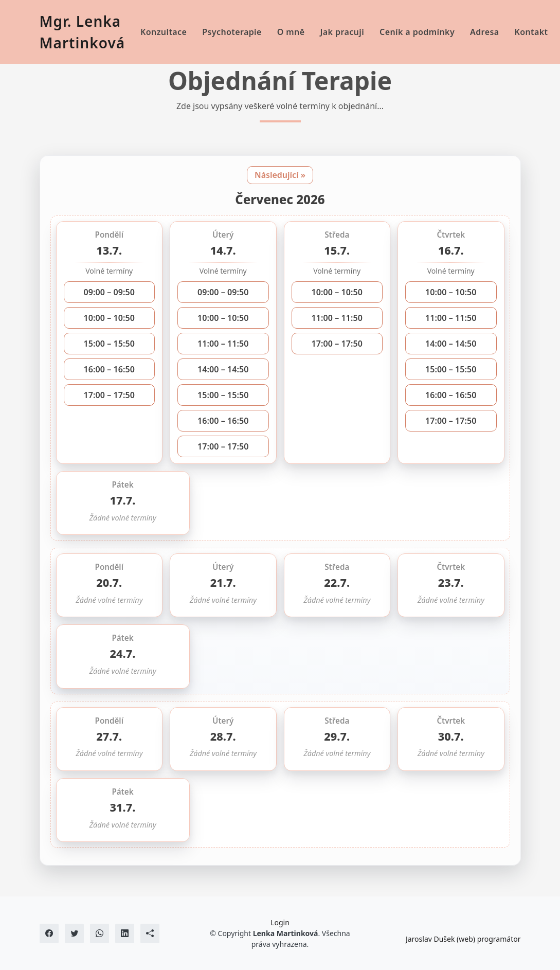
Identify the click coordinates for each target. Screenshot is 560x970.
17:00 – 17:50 (109, 395)
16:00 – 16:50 (109, 369)
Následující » (280, 175)
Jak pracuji (342, 32)
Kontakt (531, 32)
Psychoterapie (232, 32)
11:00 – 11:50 (223, 344)
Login (280, 922)
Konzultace (164, 32)
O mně (291, 32)
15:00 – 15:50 (109, 344)
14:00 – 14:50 (223, 369)
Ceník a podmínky (417, 32)
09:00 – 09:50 (109, 292)
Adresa (484, 32)
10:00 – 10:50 (109, 318)
